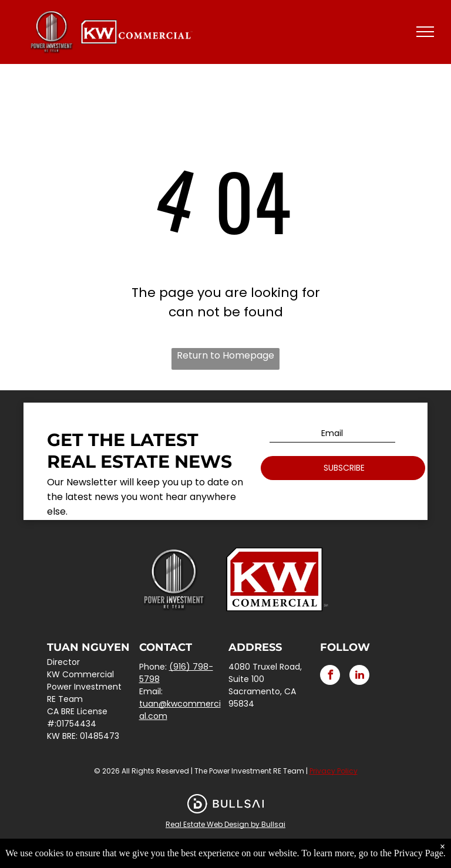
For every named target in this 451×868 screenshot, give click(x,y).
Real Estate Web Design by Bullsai (225, 824)
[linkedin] (359, 676)
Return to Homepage (225, 355)
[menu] (425, 32)
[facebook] (330, 676)
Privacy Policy (334, 771)
